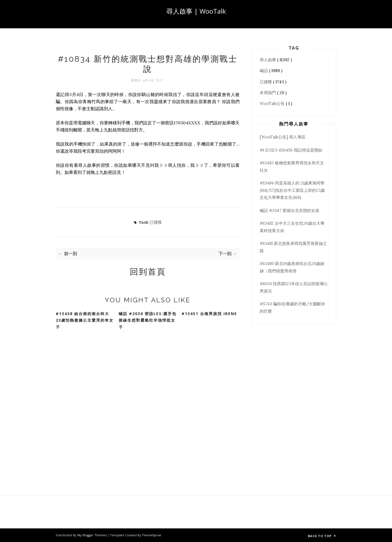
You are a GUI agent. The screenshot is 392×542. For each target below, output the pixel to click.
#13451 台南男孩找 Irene (209, 314)
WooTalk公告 (273, 104)
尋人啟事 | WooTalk (196, 11)
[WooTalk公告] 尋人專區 (283, 137)
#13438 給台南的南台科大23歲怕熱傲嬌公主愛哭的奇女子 (85, 320)
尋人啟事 (268, 60)
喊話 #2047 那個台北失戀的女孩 (290, 210)
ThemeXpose (151, 535)
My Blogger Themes (92, 535)
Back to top (322, 536)
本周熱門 (268, 93)
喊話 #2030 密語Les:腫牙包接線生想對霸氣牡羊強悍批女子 (148, 320)
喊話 (264, 71)
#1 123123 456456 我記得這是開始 (291, 150)
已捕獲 (156, 222)
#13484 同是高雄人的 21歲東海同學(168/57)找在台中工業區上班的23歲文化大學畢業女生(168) (292, 190)
